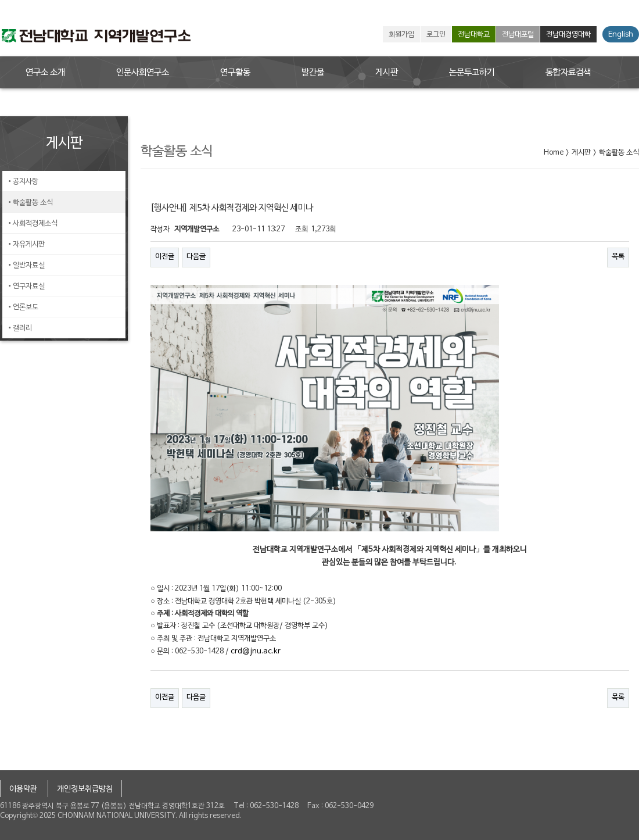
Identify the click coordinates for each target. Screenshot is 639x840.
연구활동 (235, 73)
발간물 (313, 73)
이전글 (165, 257)
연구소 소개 (45, 73)
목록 (618, 257)
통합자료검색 (568, 73)
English (621, 35)
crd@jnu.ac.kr (256, 652)
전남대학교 (474, 35)
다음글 (196, 257)
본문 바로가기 (0, 0)
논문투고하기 (472, 73)
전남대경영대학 (568, 35)
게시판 (387, 73)
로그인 (436, 35)
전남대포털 (518, 35)
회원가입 (401, 35)
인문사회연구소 (143, 73)
